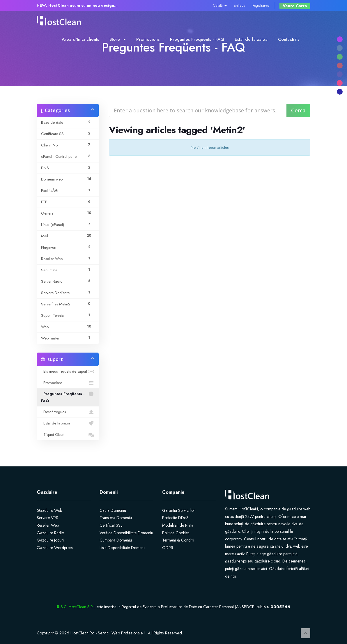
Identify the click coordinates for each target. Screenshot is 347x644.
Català (220, 5)
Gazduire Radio (50, 533)
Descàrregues (68, 412)
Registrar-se (261, 5)
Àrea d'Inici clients (80, 39)
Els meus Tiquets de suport (68, 371)
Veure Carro (295, 6)
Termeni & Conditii (178, 540)
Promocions (148, 39)
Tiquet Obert (68, 435)
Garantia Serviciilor (179, 510)
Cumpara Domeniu (116, 540)
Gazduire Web (49, 510)
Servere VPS (47, 518)
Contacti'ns (289, 39)
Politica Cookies (176, 533)
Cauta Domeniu (113, 510)
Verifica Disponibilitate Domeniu (126, 533)
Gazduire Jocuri (50, 540)
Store (118, 39)
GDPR (168, 548)
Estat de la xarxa (251, 39)
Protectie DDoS (175, 518)
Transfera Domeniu (116, 518)
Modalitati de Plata (178, 525)
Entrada (240, 5)
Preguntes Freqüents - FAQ (197, 39)
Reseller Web (48, 525)
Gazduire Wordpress (55, 548)
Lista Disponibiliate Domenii (122, 548)
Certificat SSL (111, 525)
